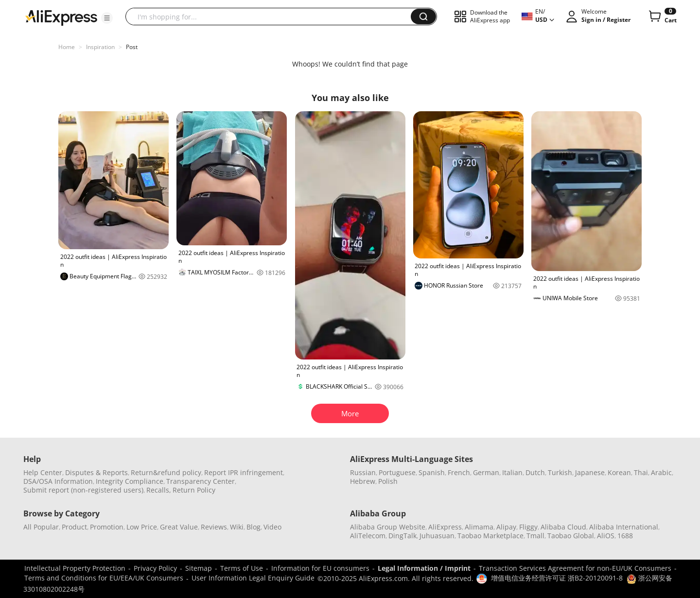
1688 (625, 536)
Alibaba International (624, 527)
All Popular (41, 527)
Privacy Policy (155, 568)
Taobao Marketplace (490, 536)
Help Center (43, 472)
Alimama (479, 527)
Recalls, (159, 490)
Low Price (142, 527)
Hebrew (363, 481)
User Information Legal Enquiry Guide (253, 578)
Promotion (107, 527)
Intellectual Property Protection (75, 568)
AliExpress (445, 527)
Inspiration (100, 47)
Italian (512, 472)
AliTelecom (368, 536)
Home (67, 47)
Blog (254, 527)
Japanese (590, 472)
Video (272, 527)
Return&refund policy (166, 472)
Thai (641, 472)
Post (132, 47)
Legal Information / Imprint (424, 568)
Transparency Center (201, 481)
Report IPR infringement (244, 472)
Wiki (237, 527)
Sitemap (199, 568)
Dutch (535, 472)
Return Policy (194, 490)
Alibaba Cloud (563, 527)
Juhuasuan (437, 536)
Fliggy (528, 527)
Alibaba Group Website (388, 527)
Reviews (214, 527)
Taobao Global (571, 536)
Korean (619, 472)
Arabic (661, 472)
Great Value (179, 527)
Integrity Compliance (130, 481)
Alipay (506, 527)
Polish (388, 481)
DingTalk (402, 536)
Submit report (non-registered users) (83, 490)
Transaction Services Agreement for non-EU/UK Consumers (575, 568)
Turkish (560, 472)
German (486, 472)
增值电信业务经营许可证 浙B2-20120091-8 (557, 578)
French (459, 472)
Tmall (535, 536)
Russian (363, 472)
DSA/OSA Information (58, 481)
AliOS (606, 536)
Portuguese (397, 472)
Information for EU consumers (320, 568)
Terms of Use (242, 568)
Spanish (432, 472)
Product (74, 527)
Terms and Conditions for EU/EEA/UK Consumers (104, 578)
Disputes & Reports (96, 472)
